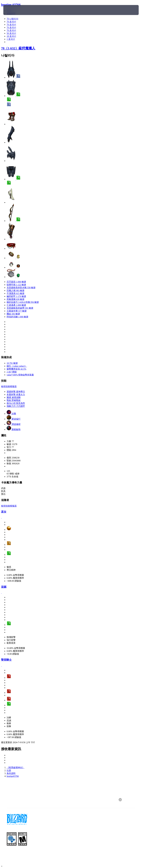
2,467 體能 (12, 372)
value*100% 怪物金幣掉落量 (20, 375)
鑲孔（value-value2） (17, 366)
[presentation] (12, 10)
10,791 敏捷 (12, 363)
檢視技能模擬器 (9, 386)
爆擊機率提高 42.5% (16, 369)
